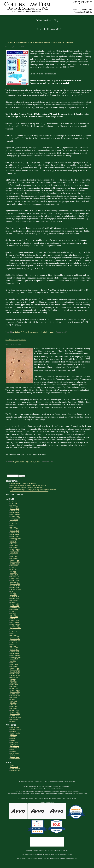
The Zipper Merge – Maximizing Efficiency (23, 484)
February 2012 (15, 686)
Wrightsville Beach (82, 794)
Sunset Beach (44, 794)
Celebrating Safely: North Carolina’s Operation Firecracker (28, 485)
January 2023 (15, 533)
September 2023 (15, 518)
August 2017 (14, 600)
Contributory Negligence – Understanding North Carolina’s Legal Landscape (33, 489)
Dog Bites (13, 731)
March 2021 (14, 556)
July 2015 (13, 630)
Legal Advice (18, 462)
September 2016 (15, 608)
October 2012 (15, 674)
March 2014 (14, 648)
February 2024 (15, 509)
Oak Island (75, 791)
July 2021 (13, 555)
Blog (48, 802)
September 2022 (15, 538)
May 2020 (13, 571)
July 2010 (13, 721)
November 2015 (15, 624)
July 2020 (13, 567)
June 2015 (14, 631)
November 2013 (15, 655)
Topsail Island (53, 794)
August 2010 (14, 719)
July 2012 (13, 679)
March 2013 (14, 664)
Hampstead (47, 791)
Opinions (13, 751)
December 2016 (15, 604)
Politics (13, 755)
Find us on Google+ (32, 858)
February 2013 (15, 666)
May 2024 (13, 505)
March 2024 (14, 507)
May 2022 (13, 542)
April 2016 (13, 615)
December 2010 (15, 712)
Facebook (43, 802)
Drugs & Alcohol (35, 332)
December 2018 (15, 584)
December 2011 (15, 690)
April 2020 (13, 573)
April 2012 (13, 683)
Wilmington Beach (70, 794)
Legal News (29, 462)
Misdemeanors (48, 332)
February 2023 (15, 531)
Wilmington (61, 794)
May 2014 (13, 644)
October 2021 (15, 551)
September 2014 (15, 641)
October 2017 (15, 599)
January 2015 (15, 637)
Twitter (52, 802)
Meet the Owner (21, 858)
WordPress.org (15, 770)
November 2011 (15, 692)
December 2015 (15, 622)
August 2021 (14, 553)
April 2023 (13, 527)
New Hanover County (37, 789)
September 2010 (15, 718)
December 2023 (15, 512)
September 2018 (15, 589)
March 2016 (14, 617)
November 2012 (15, 672)
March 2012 (14, 685)
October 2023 (15, 516)
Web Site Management (53, 858)
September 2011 (15, 696)
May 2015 (13, 633)
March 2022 (14, 545)
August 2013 (14, 659)
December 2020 (15, 562)
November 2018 (15, 586)
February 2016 (15, 619)
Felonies (13, 737)
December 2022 (15, 534)
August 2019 (14, 582)
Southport (26, 794)
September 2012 (15, 675)
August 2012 (14, 677)
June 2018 (14, 591)
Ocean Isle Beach (12, 794)
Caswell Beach (39, 791)
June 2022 (14, 540)
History (13, 739)
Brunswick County (49, 789)
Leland (70, 791)
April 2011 (13, 705)
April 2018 (13, 595)
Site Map (35, 850)
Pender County (59, 789)
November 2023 (15, 514)
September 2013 (15, 657)
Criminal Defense (20, 332)
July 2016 (13, 611)
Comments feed (15, 769)
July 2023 (13, 522)
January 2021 (15, 560)
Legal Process (15, 746)
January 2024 (15, 511)
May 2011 (13, 703)
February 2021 (15, 558)
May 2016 (13, 613)
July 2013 (13, 661)
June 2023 (14, 523)
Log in (12, 765)
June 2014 (14, 642)
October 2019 (15, 580)
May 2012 (13, 681)
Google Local (42, 858)
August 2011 (14, 697)
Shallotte (20, 794)
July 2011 (13, 699)
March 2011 (14, 707)
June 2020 (14, 569)
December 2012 (15, 670)
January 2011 (15, 710)
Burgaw (23, 791)
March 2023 (14, 529)
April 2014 (13, 646)
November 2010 (15, 714)
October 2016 (15, 606)
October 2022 (15, 536)
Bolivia (18, 791)
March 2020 (14, 575)
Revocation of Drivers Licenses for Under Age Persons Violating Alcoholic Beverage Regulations (39, 42)
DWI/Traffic (14, 735)
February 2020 (15, 577)
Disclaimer (29, 850)
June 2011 (14, 701)
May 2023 (13, 525)
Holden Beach (55, 791)
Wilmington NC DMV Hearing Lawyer (37, 798)
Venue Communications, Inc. (69, 858)
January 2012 (15, 688)
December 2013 (15, 653)
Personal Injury (15, 753)
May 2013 (13, 663)
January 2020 (15, 578)
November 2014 (15, 639)
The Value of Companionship (16, 340)
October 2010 (15, 716)
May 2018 (13, 593)
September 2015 (15, 628)
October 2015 (15, 626)
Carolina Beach (30, 791)
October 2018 (15, 588)
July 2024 (13, 501)
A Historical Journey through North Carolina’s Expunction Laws (29, 491)
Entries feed (14, 767)
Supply (32, 794)
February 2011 (15, 708)
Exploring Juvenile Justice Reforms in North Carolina (26, 487)
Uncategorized (15, 757)
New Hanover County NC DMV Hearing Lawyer (62, 798)
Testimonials (22, 798)
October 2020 (15, 564)
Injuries (13, 740)
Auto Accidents (15, 728)
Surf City (37, 794)
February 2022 (15, 547)
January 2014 (15, 652)
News (37, 462)
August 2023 (14, 520)
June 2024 (14, 503)
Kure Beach (63, 791)
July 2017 (13, 602)
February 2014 (15, 650)
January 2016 (15, 620)
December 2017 (15, 597)
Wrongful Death (15, 759)
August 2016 (14, 610)
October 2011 (15, 694)
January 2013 (15, 668)
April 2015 (13, 635)
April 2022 (13, 544)
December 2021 (15, 549)
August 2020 (14, 566)
